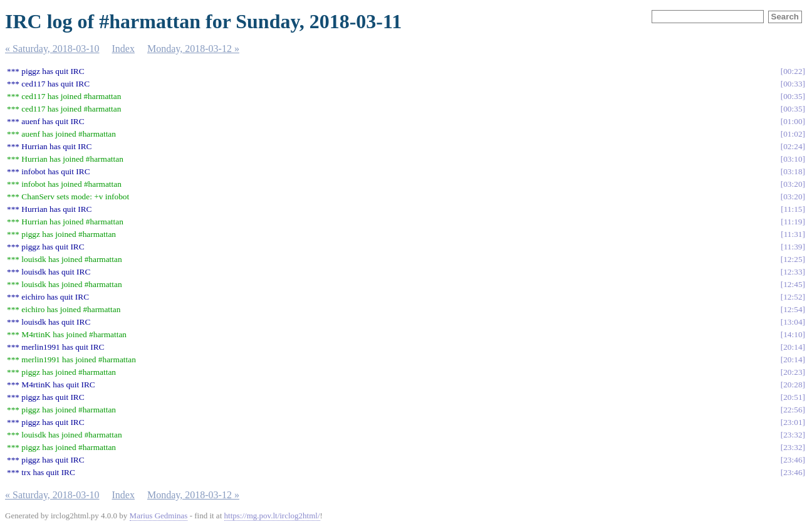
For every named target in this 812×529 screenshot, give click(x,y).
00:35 (793, 96)
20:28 (793, 385)
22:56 (793, 410)
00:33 (793, 84)
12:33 (793, 272)
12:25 (793, 259)
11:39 (793, 247)
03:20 (793, 184)
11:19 (793, 222)
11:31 (793, 234)
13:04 (793, 322)
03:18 (793, 171)
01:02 (793, 134)
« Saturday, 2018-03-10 (52, 49)
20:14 (793, 347)
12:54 (793, 309)
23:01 (793, 422)
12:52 (793, 297)
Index (123, 49)
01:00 (793, 121)
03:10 (793, 159)
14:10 (793, 334)
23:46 (793, 460)
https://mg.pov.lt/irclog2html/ (272, 516)
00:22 (793, 71)
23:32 (793, 435)
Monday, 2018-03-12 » (193, 49)
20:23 (793, 372)
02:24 (793, 146)
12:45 (793, 284)
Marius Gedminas (159, 516)
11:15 (793, 209)
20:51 (793, 397)
